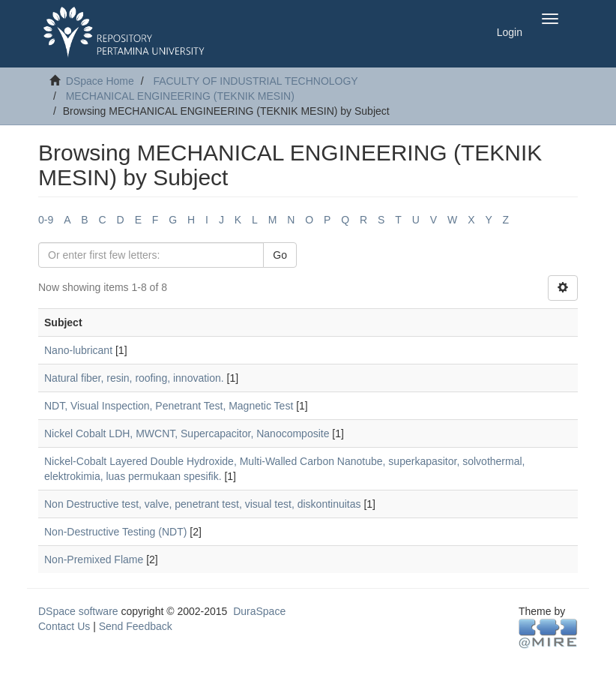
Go (280, 255)
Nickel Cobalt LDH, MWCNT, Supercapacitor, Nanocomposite (187, 433)
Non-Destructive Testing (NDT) (115, 532)
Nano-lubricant (78, 350)
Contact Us (64, 626)
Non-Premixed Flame (94, 559)
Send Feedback (136, 626)
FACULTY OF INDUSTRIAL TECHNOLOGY (255, 81)
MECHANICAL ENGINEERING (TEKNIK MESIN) (180, 96)
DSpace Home (100, 81)
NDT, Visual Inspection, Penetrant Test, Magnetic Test (169, 406)
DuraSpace (259, 611)
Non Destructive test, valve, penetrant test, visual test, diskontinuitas (203, 504)
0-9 (46, 220)
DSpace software (78, 611)
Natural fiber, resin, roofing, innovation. (134, 378)
